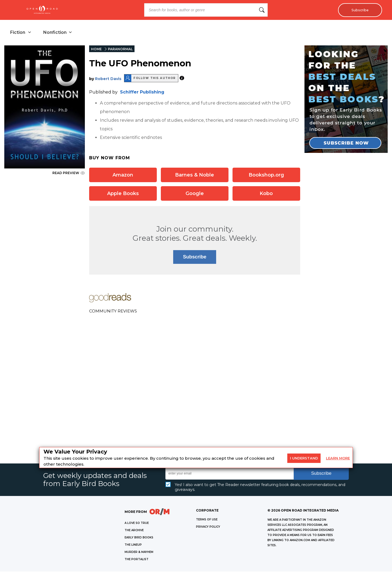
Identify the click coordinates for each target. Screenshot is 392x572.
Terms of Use (207, 520)
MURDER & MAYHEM (139, 553)
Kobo (266, 194)
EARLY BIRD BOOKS (139, 538)
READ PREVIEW (69, 173)
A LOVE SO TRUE (137, 524)
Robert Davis (108, 79)
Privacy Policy (208, 527)
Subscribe (359, 10)
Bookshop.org (266, 175)
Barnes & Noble (195, 175)
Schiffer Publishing (142, 93)
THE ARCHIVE (134, 531)
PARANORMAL (120, 50)
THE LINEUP (133, 545)
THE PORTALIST (137, 560)
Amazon (123, 175)
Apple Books (123, 194)
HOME (96, 50)
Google (195, 194)
